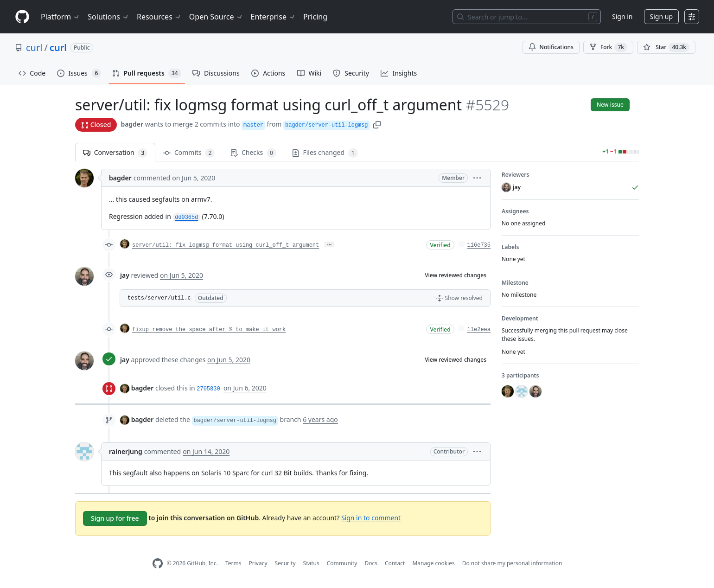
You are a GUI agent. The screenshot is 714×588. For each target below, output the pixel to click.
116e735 (479, 245)
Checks (253, 153)
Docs (371, 563)
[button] (377, 124)
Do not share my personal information (512, 563)
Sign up (661, 16)
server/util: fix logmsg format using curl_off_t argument (226, 245)
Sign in (622, 16)
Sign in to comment (371, 518)
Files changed (325, 153)
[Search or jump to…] (527, 17)
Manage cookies (433, 563)
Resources (159, 17)
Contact (395, 563)
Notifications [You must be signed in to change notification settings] (551, 47)
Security (285, 563)
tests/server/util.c (159, 298)
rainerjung (126, 451)
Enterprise (273, 17)
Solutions (108, 17)
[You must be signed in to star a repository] (666, 47)
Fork (608, 47)
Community (342, 563)
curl (34, 48)
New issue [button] (610, 105)
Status (311, 563)
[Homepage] (22, 17)
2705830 (208, 389)
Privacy (258, 563)
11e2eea (479, 330)
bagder (132, 124)
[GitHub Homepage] (158, 564)
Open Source (216, 17)
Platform (61, 17)
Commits (189, 153)
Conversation (115, 153)
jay (125, 275)
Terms (233, 563)
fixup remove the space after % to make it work (209, 330)
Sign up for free (115, 518)
